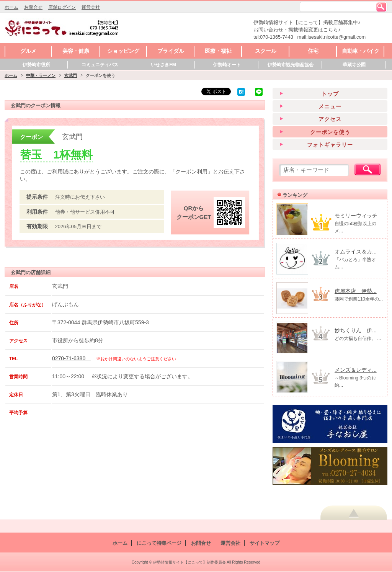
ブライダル (171, 51)
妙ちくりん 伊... (356, 330)
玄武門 (71, 75)
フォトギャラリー (330, 145)
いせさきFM (163, 65)
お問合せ (33, 7)
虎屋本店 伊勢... (356, 291)
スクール (266, 51)
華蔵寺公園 (354, 65)
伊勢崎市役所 (36, 65)
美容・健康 (76, 51)
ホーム (11, 7)
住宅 (313, 51)
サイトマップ (265, 543)
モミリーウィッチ (356, 216)
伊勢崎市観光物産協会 (291, 65)
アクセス (330, 119)
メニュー (330, 106)
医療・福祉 (218, 51)
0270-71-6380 (71, 358)
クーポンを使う (330, 132)
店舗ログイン (62, 7)
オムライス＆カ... (356, 252)
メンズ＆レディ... (356, 370)
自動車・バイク (361, 51)
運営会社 (91, 7)
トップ (330, 94)
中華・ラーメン (41, 75)
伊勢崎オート (227, 65)
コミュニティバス (100, 65)
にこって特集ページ (159, 543)
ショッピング (123, 51)
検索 (381, 7)
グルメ (28, 51)
